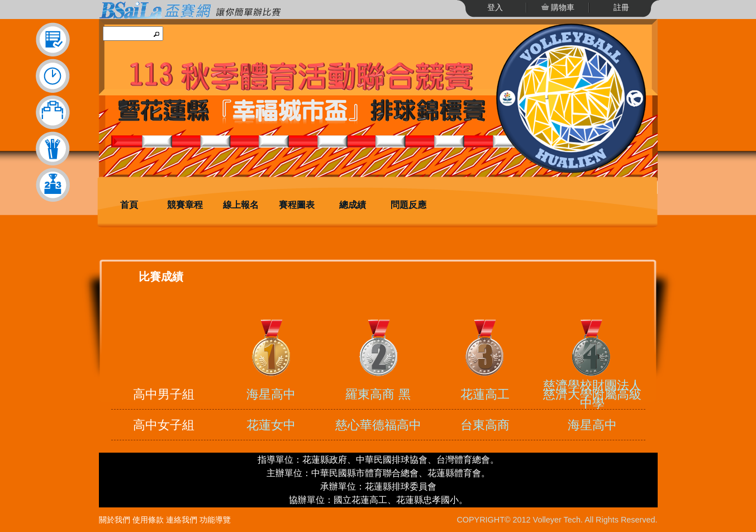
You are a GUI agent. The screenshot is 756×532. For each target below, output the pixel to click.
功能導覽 (215, 520)
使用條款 (148, 520)
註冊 (621, 7)
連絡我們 (182, 520)
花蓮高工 (485, 394)
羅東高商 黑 (378, 394)
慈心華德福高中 (378, 425)
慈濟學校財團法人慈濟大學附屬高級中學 (592, 394)
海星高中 (271, 394)
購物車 (562, 7)
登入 (495, 7)
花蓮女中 (271, 425)
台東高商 (485, 425)
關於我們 (115, 520)
